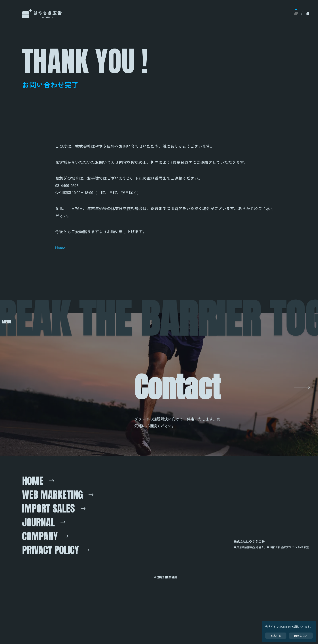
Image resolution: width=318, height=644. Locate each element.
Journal (43, 560)
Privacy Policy (58, 595)
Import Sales (55, 543)
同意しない (301, 636)
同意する (276, 636)
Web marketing (60, 525)
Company (44, 577)
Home (60, 248)
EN (307, 13)
